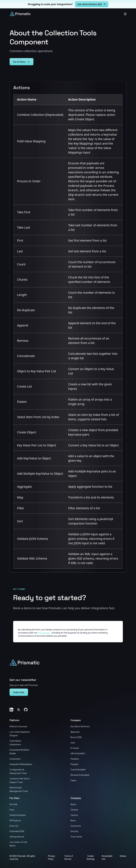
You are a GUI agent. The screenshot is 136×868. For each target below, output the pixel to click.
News (73, 821)
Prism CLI (14, 826)
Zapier (74, 780)
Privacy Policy (51, 858)
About (73, 804)
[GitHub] (26, 710)
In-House (75, 748)
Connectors (15, 759)
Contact (74, 810)
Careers (74, 815)
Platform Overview (18, 727)
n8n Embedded (78, 753)
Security (74, 831)
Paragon (75, 764)
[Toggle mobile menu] (125, 14)
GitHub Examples (18, 815)
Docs (12, 810)
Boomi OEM (76, 737)
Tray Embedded (78, 770)
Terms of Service (69, 858)
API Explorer (15, 821)
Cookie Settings (91, 858)
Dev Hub (13, 804)
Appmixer (75, 732)
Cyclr (73, 743)
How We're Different (80, 727)
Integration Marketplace (21, 764)
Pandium (75, 759)
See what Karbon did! (92, 4)
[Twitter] (19, 710)
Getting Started (17, 837)
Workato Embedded (80, 775)
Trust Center (76, 837)
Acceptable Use (107, 858)
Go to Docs (21, 62)
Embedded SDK (17, 831)
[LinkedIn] (11, 710)
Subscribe (19, 692)
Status (123, 856)
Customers (76, 826)
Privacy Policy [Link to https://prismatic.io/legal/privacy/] (44, 635)
